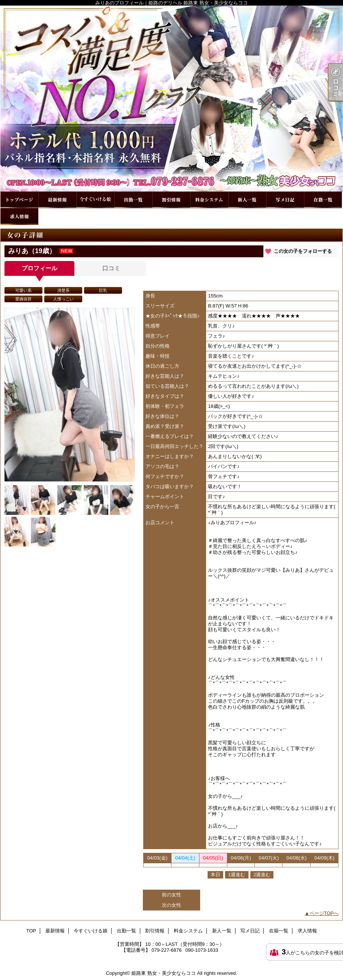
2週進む (262, 875)
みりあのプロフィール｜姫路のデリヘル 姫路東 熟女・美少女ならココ (171, 99)
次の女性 (171, 905)
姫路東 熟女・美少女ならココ (164, 973)
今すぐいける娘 (95, 200)
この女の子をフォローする (303, 251)
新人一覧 (247, 200)
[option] (70, 395)
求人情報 (19, 217)
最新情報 (57, 200)
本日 (215, 875)
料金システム (209, 200)
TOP (19, 200)
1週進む (237, 875)
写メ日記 (285, 200)
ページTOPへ (324, 913)
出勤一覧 (133, 200)
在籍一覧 (323, 200)
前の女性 (171, 895)
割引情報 (171, 200)
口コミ (111, 268)
